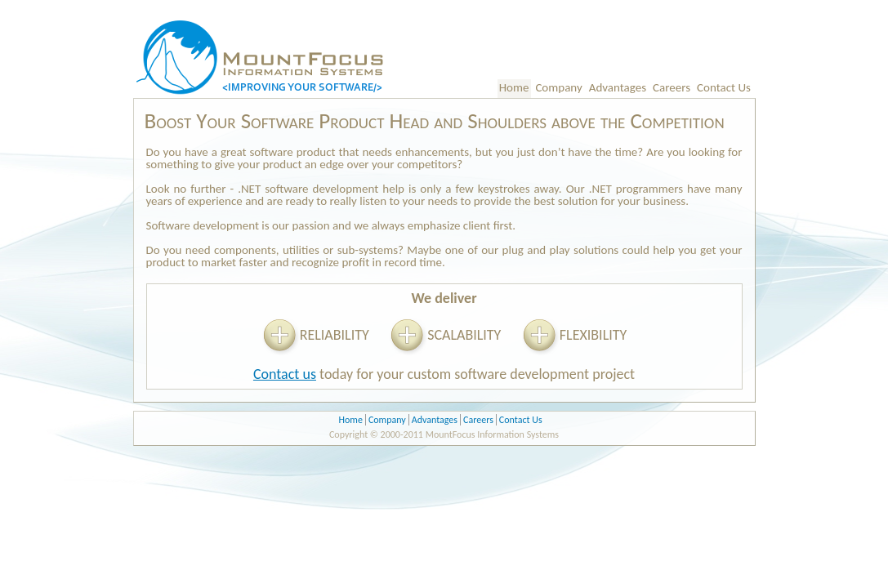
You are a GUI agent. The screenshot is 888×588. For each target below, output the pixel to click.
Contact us (285, 374)
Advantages (618, 87)
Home (514, 87)
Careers (672, 87)
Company (558, 87)
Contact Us (724, 87)
